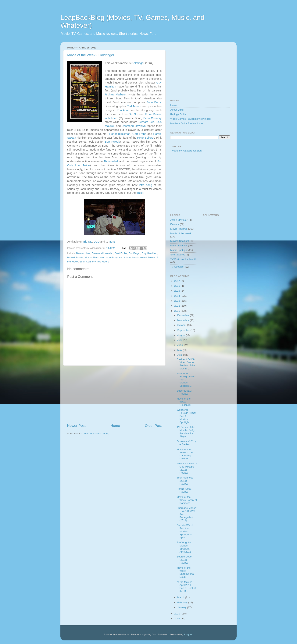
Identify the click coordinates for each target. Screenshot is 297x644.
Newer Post (76, 426)
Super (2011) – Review (185, 392)
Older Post (153, 426)
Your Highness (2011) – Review (185, 481)
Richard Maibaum (116, 94)
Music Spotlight (179, 250)
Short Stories (178, 255)
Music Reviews (179, 246)
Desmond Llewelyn (134, 126)
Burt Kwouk (112, 142)
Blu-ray (88, 242)
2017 (177, 281)
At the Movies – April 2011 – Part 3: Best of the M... (186, 587)
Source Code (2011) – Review (184, 560)
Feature (175, 224)
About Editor (177, 110)
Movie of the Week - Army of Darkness (187, 500)
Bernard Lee (146, 122)
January (182, 607)
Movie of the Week (181, 233)
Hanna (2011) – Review (186, 490)
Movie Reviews (179, 229)
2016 (177, 286)
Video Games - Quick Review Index (190, 119)
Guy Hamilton (149, 253)
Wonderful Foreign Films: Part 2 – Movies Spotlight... (186, 380)
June (180, 345)
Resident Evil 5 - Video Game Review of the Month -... (186, 364)
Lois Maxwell (139, 257)
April (180, 355)
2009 (177, 619)
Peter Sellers (145, 138)
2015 (177, 291)
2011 (177, 311)
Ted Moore (134, 106)
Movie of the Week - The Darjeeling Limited (185, 454)
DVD (97, 242)
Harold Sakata (75, 257)
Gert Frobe (139, 134)
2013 (177, 301)
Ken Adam (123, 110)
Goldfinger (138, 63)
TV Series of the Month (183, 259)
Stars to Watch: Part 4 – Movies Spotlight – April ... (185, 531)
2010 (177, 614)
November (184, 320)
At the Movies (178, 220)
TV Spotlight (177, 267)
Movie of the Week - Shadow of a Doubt (185, 572)
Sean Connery (152, 118)
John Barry (154, 102)
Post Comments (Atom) (96, 434)
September (184, 330)
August (182, 335)
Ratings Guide (178, 114)
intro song (146, 185)
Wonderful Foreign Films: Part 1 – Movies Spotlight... (186, 416)
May (180, 350)
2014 (177, 296)
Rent (112, 242)
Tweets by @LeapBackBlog (186, 151)
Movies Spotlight (180, 241)
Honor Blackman (120, 134)
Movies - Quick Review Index (187, 123)
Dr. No (133, 114)
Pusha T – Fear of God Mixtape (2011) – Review (187, 468)
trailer (140, 193)
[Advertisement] (114, 394)
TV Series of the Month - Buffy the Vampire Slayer (186, 432)
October (182, 325)
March (181, 597)
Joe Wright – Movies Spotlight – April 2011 (184, 547)
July (180, 340)
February (183, 602)
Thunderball (111, 161)
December (184, 315)
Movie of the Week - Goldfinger (91, 55)
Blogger (188, 634)
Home (115, 426)
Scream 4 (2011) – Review (186, 443)
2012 (177, 306)
